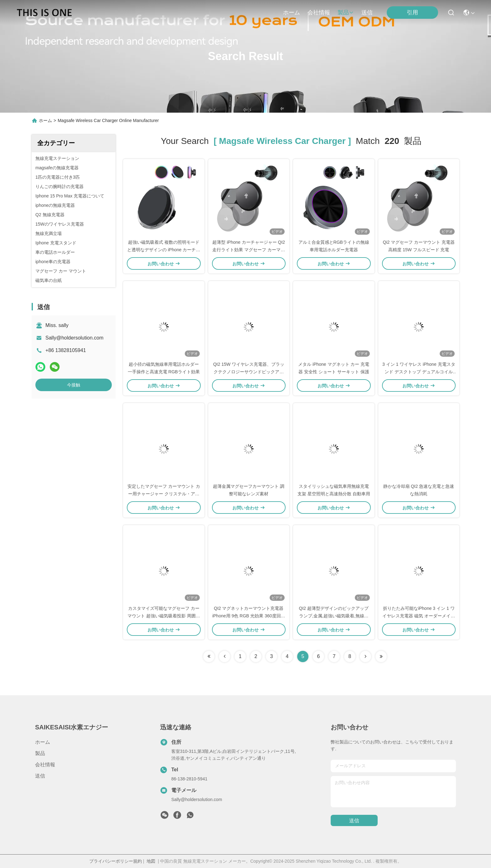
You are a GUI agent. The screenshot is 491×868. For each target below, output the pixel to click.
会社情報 (319, 13)
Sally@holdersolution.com (74, 338)
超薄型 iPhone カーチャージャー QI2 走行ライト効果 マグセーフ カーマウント (249, 250)
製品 (346, 13)
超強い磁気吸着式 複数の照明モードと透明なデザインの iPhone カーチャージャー (164, 250)
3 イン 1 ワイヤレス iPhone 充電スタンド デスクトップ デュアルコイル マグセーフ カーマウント (419, 372)
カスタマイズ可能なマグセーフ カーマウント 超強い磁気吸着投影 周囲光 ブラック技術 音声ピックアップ (164, 616)
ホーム (292, 13)
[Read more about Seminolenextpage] (365, 656)
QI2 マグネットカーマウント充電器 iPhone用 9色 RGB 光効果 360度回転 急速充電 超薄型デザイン (249, 616)
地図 (151, 861)
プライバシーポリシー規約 (116, 861)
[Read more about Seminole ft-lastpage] (381, 656)
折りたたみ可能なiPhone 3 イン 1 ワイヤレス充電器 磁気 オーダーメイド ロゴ (419, 616)
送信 (367, 13)
